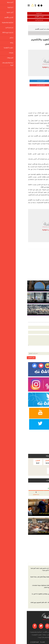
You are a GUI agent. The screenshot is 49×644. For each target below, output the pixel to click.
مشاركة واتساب (37, 81)
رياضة (18, 635)
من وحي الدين (12, 20)
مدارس (22, 635)
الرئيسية (44, 27)
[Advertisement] (34, 99)
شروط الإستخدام (8, 642)
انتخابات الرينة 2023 (30, 635)
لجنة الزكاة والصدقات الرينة (19, 638)
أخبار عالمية (37, 17)
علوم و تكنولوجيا (10, 635)
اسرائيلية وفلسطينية (37, 20)
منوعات (36, 638)
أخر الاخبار (44, 564)
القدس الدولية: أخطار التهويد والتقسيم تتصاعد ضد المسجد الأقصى (26, 29)
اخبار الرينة (12, 13)
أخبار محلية (37, 13)
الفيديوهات (30, 638)
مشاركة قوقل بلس (14, 85)
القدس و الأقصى (12, 17)
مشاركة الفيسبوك (14, 81)
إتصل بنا (16, 642)
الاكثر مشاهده (36, 564)
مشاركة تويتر (37, 85)
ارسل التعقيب (4, 358)
